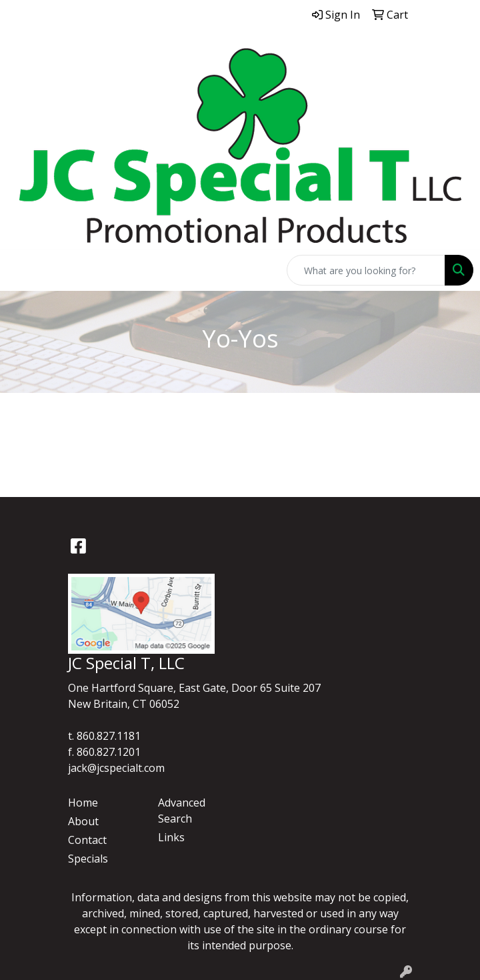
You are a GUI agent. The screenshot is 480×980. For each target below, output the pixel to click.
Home (83, 803)
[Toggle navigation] (21, 270)
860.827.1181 (109, 736)
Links (171, 837)
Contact (87, 840)
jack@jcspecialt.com (116, 768)
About (83, 821)
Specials (88, 859)
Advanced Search (182, 811)
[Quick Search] (366, 270)
